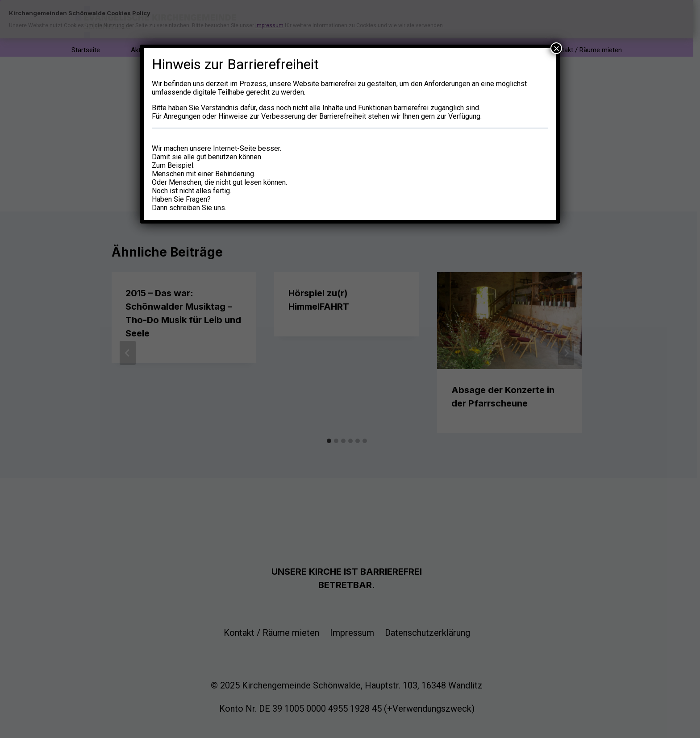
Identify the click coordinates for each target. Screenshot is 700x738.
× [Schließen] (556, 48)
